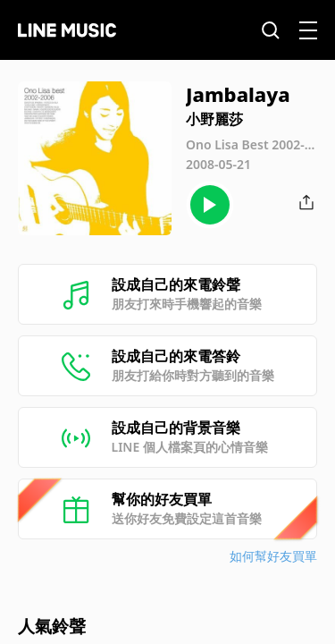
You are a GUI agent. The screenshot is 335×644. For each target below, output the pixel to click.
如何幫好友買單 (273, 556)
